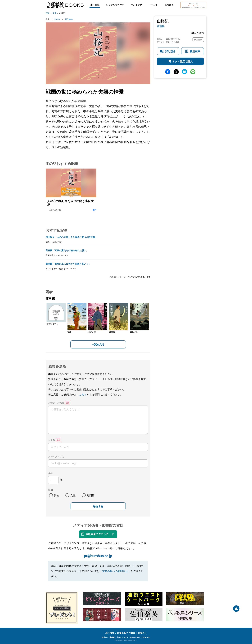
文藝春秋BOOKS (65, 5)
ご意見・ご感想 (56, 403)
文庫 (54, 13)
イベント (153, 5)
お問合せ (142, 633)
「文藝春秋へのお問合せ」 (115, 571)
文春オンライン (122, 637)
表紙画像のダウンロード (100, 534)
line (193, 72)
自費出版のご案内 (126, 633)
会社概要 (110, 633)
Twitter (176, 72)
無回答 (91, 495)
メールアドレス (56, 457)
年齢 (50, 473)
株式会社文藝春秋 (108, 637)
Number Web (135, 637)
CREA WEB (146, 637)
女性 (73, 495)
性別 (50, 490)
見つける (169, 5)
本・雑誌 (95, 5)
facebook (168, 72)
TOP (48, 13)
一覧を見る (98, 344)
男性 (57, 495)
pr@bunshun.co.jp (98, 556)
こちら (83, 394)
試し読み (171, 51)
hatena (184, 72)
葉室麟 (161, 26)
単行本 (57, 19)
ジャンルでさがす (115, 5)
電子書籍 (69, 19)
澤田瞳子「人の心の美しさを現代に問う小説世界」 (72, 237)
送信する (98, 506)
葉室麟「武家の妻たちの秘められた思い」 (67, 250)
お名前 (52, 440)
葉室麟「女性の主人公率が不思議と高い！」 (68, 264)
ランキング (136, 5)
